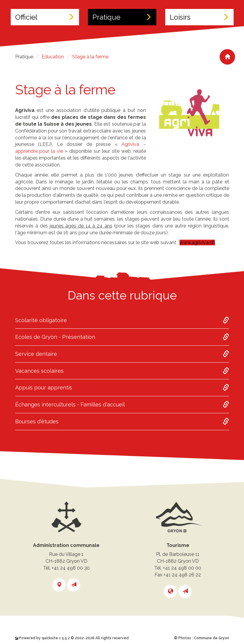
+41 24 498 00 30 (71, 568)
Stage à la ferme (90, 57)
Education (53, 57)
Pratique (122, 17)
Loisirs (199, 17)
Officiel (45, 17)
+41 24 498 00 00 (182, 568)
